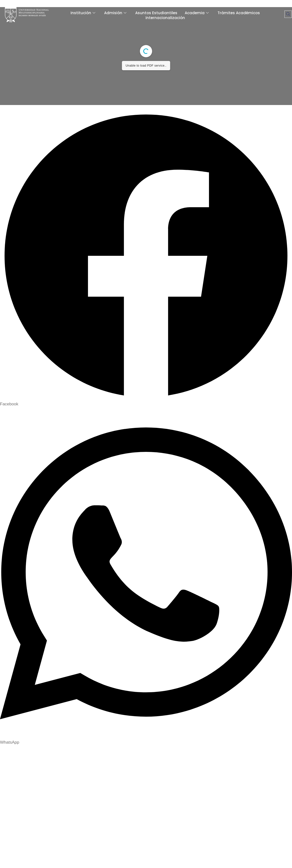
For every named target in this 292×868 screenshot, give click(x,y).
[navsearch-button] (288, 14)
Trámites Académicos (239, 13)
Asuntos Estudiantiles (156, 13)
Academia (197, 13)
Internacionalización (165, 18)
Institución (83, 13)
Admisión (115, 13)
